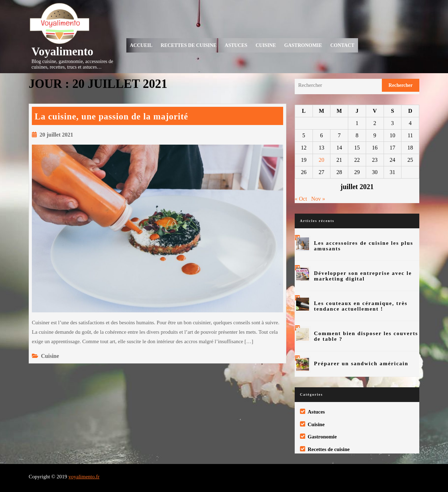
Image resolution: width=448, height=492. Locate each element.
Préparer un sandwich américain (361, 363)
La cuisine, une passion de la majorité (111, 116)
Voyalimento (62, 51)
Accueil (141, 45)
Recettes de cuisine (189, 45)
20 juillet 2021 (56, 135)
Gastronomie (303, 45)
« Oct (301, 199)
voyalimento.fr (84, 477)
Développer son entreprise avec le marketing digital (363, 276)
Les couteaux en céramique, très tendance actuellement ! (361, 306)
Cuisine (266, 45)
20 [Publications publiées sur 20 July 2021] (322, 160)
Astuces (236, 45)
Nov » (318, 199)
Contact (342, 45)
